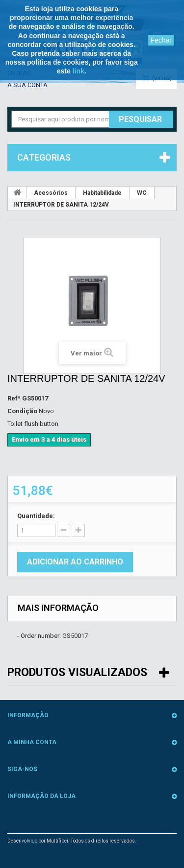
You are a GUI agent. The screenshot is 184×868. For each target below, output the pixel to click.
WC (142, 193)
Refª (14, 398)
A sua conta (27, 85)
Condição (22, 411)
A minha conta (32, 742)
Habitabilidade (102, 193)
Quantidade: (36, 516)
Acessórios (51, 193)
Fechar (161, 40)
